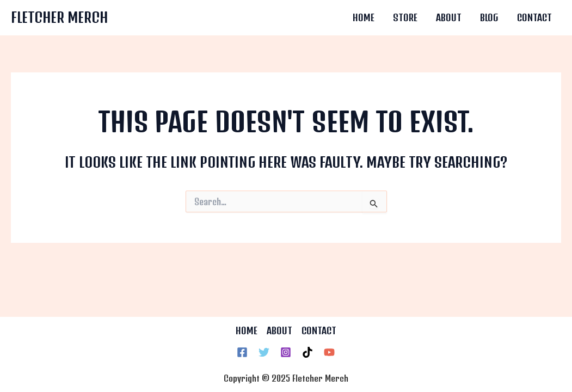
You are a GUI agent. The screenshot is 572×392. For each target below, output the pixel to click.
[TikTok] (307, 352)
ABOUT (279, 330)
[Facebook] (242, 352)
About (449, 17)
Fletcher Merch (59, 17)
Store (405, 17)
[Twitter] (264, 352)
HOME (247, 330)
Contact (534, 17)
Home (364, 17)
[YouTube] (329, 352)
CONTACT (319, 330)
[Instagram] (286, 352)
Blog (489, 17)
